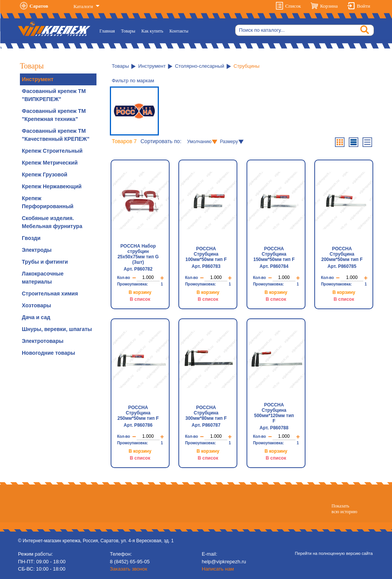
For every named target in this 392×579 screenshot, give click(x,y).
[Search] (305, 30)
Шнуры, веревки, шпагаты (57, 329)
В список (140, 299)
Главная (109, 30)
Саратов (39, 6)
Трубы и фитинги (45, 262)
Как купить (152, 31)
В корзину (140, 292)
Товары (128, 31)
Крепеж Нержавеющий (52, 186)
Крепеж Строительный (52, 151)
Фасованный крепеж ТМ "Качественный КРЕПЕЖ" (56, 135)
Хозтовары (36, 305)
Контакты (179, 31)
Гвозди (31, 238)
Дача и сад (36, 317)
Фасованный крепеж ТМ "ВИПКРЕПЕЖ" (54, 95)
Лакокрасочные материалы (43, 278)
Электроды (37, 250)
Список (293, 6)
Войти (363, 6)
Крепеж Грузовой (45, 175)
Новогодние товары (48, 353)
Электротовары (43, 341)
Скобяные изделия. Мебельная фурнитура (52, 222)
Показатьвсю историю (344, 509)
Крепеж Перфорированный (48, 202)
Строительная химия (50, 294)
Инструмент (38, 79)
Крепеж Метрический (50, 163)
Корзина (329, 6)
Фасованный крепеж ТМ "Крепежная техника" (54, 115)
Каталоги (84, 6)
